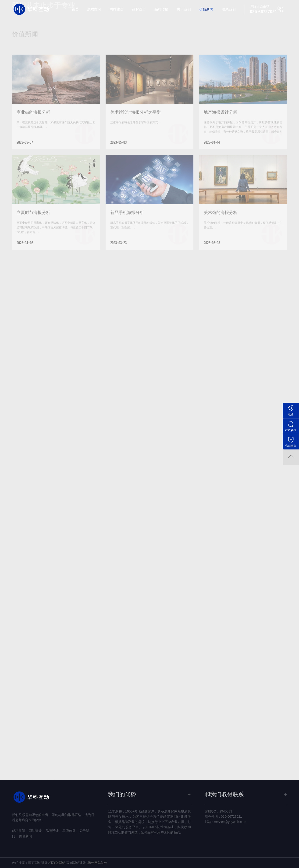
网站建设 (117, 9)
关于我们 (184, 9)
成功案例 (94, 9)
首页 (75, 9)
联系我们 (229, 9)
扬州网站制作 (98, 863)
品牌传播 (161, 9)
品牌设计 (139, 9)
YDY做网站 (57, 863)
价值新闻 (206, 9)
